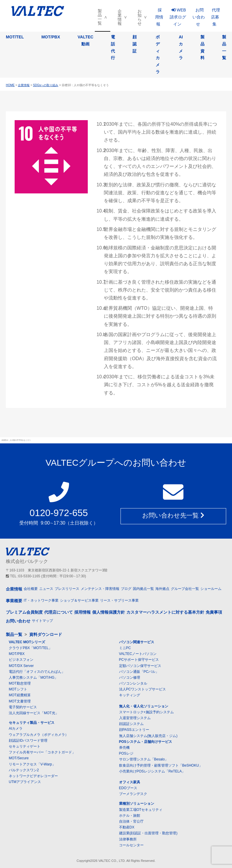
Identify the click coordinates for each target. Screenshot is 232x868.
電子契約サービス (23, 707)
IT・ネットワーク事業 (41, 601)
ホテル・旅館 (130, 816)
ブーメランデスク (133, 794)
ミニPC (125, 648)
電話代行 (113, 47)
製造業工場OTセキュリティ (141, 810)
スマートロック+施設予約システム (146, 712)
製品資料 (202, 47)
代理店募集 (215, 17)
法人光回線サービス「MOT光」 (34, 713)
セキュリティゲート (25, 747)
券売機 (124, 748)
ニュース (46, 589)
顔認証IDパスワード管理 (28, 741)
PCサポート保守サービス (139, 660)
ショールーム (211, 589)
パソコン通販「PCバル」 (139, 672)
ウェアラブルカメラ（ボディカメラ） (39, 735)
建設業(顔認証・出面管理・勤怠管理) (148, 833)
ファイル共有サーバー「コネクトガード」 (42, 753)
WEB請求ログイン (178, 17)
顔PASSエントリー (134, 730)
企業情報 (120, 17)
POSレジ (126, 754)
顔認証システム (131, 724)
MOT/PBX (51, 37)
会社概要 (31, 589)
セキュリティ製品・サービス (32, 723)
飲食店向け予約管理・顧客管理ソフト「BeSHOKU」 (161, 765)
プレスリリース (67, 589)
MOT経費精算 (20, 695)
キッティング (130, 695)
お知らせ (140, 17)
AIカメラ (181, 47)
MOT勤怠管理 (20, 684)
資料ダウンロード (46, 635)
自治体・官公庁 (131, 822)
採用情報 (159, 17)
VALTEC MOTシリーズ (27, 642)
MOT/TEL (15, 37)
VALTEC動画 (85, 40)
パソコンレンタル (133, 684)
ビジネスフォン (21, 660)
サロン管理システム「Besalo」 (144, 760)
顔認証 (135, 44)
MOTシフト (18, 690)
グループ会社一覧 (185, 589)
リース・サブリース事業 (119, 601)
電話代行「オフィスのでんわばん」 (37, 672)
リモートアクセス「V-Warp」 (32, 764)
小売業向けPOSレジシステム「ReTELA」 (152, 772)
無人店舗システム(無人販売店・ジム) (148, 736)
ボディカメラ (158, 54)
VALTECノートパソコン (138, 654)
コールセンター (131, 845)
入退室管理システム (135, 718)
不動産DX (127, 828)
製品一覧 (100, 17)
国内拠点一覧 (143, 589)
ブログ (126, 589)
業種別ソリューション (137, 804)
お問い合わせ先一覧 (173, 516)
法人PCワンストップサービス (143, 690)
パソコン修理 (130, 678)
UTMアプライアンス (25, 782)
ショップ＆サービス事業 (79, 601)
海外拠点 (162, 589)
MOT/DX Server (21, 666)
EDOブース (128, 788)
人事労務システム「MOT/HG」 (33, 678)
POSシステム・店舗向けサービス (146, 742)
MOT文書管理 (20, 701)
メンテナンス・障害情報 (100, 589)
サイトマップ (42, 621)
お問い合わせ (199, 17)
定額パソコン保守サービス (140, 666)
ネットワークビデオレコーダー (33, 776)
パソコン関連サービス (137, 642)
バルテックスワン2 (24, 770)
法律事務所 (128, 839)
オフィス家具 (130, 782)
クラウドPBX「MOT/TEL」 (30, 648)
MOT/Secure (19, 758)
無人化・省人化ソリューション (144, 706)
